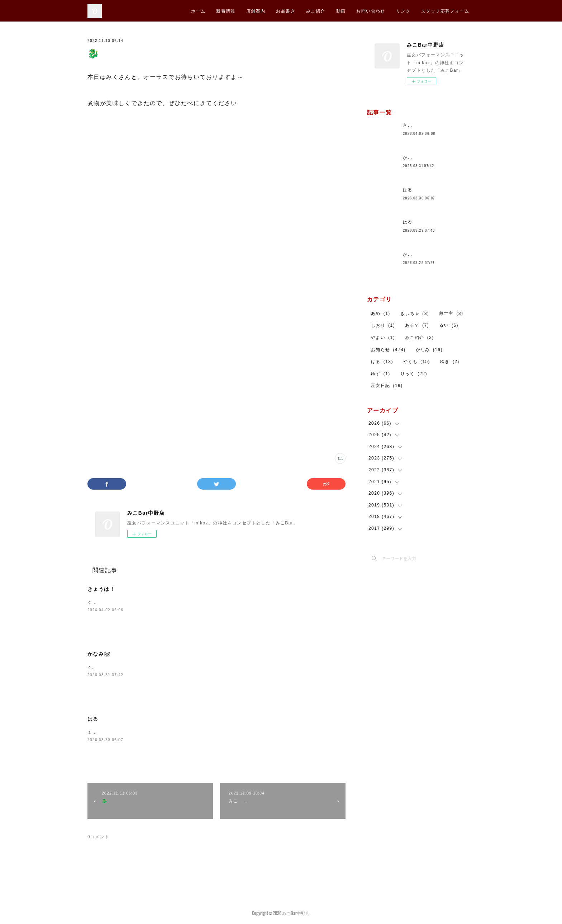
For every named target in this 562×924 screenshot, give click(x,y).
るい (449, 325)
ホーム (198, 11)
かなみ (429, 350)
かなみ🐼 (99, 654)
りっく (414, 374)
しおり (383, 325)
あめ (381, 313)
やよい (383, 338)
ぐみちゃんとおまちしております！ (126, 603)
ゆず (381, 374)
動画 (341, 11)
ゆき (450, 362)
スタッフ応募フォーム (445, 11)
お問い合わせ (371, 11)
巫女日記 (387, 386)
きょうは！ (101, 589)
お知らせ (388, 350)
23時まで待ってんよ (109, 668)
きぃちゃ (415, 313)
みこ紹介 (316, 11)
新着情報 (226, 11)
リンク (403, 11)
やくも (417, 362)
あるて (417, 325)
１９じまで (99, 732)
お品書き (286, 11)
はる (93, 719)
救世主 (451, 313)
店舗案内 (256, 11)
